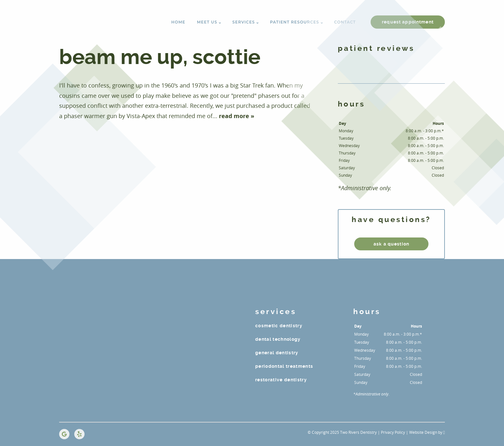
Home (178, 22)
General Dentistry (277, 353)
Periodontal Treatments (284, 366)
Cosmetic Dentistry (279, 326)
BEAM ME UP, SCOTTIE (160, 57)
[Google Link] (64, 434)
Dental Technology (278, 339)
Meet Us (207, 22)
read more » (237, 116)
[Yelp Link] (79, 434)
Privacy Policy (393, 432)
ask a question (391, 244)
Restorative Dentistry (281, 380)
